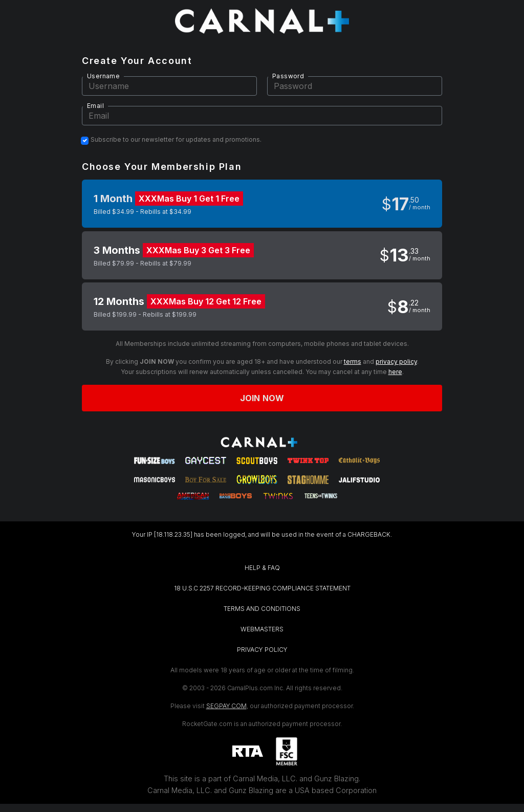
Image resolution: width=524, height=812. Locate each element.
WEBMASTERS (262, 629)
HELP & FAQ (262, 568)
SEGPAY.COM (226, 706)
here (395, 372)
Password (288, 76)
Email (95, 106)
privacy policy (396, 361)
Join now (262, 398)
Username (103, 76)
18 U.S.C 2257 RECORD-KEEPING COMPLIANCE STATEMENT (262, 588)
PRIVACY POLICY (262, 650)
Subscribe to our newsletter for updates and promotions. (176, 140)
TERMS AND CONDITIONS (262, 609)
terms (353, 361)
